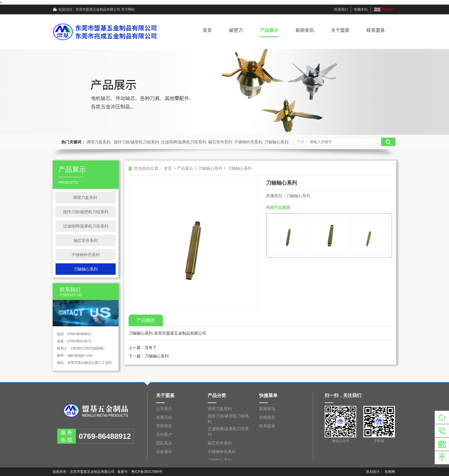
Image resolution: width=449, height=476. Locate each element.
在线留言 (267, 417)
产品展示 (269, 30)
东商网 (390, 472)
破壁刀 (236, 30)
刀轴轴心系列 (276, 142)
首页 (207, 30)
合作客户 (164, 434)
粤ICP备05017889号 (147, 472)
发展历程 (164, 417)
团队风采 (164, 443)
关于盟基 (340, 30)
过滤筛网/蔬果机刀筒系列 (184, 142)
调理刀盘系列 (99, 142)
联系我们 (341, 9)
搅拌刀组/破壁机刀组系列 (136, 142)
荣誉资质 (164, 426)
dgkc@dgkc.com (80, 355)
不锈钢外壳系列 (248, 142)
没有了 (151, 347)
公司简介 (164, 409)
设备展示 (164, 452)
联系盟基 (376, 30)
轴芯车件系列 (220, 142)
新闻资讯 (305, 30)
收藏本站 (361, 9)
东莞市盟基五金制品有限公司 (98, 9)
